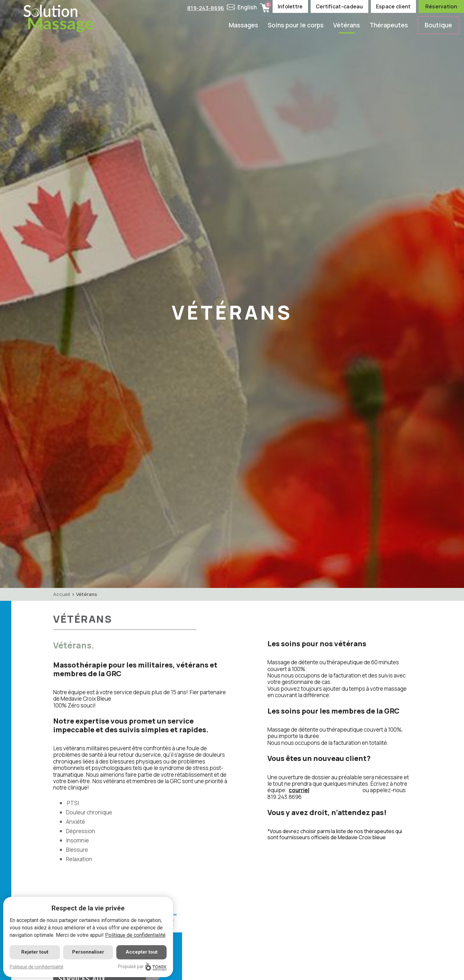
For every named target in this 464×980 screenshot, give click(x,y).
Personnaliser (88, 952)
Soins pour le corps (296, 25)
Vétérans (347, 25)
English (247, 7)
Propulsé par (142, 967)
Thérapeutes (389, 25)
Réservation (441, 6)
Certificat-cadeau (339, 6)
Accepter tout (142, 952)
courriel (299, 790)
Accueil (62, 594)
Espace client (393, 6)
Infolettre (290, 6)
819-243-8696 (205, 8)
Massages (243, 25)
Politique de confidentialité (135, 935)
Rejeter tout (35, 952)
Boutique (438, 25)
